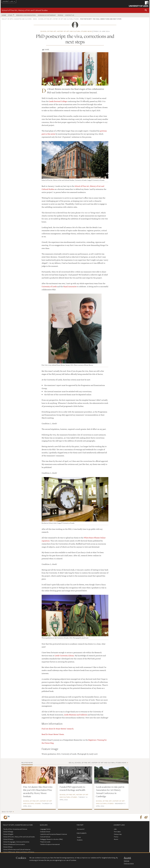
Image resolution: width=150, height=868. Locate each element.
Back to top (7, 812)
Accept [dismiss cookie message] (127, 858)
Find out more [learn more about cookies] (129, 863)
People (60, 15)
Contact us (70, 15)
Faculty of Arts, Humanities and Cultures (17, 19)
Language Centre (45, 829)
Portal (79, 837)
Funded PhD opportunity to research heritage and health (72, 788)
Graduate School (45, 832)
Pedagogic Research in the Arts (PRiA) (52, 839)
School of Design (8, 832)
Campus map (118, 834)
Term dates (117, 832)
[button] (146, 10)
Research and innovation (26, 15)
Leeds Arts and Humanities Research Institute (54, 834)
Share (47, 49)
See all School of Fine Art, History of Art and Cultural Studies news (98, 763)
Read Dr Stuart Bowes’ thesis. (53, 734)
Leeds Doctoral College (58, 101)
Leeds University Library (64, 656)
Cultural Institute (45, 837)
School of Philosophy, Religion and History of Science (19, 852)
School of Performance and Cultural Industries (17, 849)
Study (10, 15)
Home (4, 15)
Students (80, 840)
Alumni (116, 839)
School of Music (8, 847)
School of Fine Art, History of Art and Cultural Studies (25, 10)
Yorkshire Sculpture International (50, 844)
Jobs (115, 829)
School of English (8, 834)
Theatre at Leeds (45, 842)
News (35, 19)
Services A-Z (81, 829)
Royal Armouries (70, 287)
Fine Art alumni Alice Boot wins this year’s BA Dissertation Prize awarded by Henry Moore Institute (38, 792)
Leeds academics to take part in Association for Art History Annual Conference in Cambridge (110, 792)
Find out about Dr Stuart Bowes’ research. (58, 729)
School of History (8, 839)
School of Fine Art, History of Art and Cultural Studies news (66, 31)
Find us (116, 837)
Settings (127, 861)
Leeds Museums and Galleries (76, 715)
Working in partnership (47, 15)
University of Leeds (49, 287)
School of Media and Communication (14, 844)
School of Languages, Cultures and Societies (16, 842)
